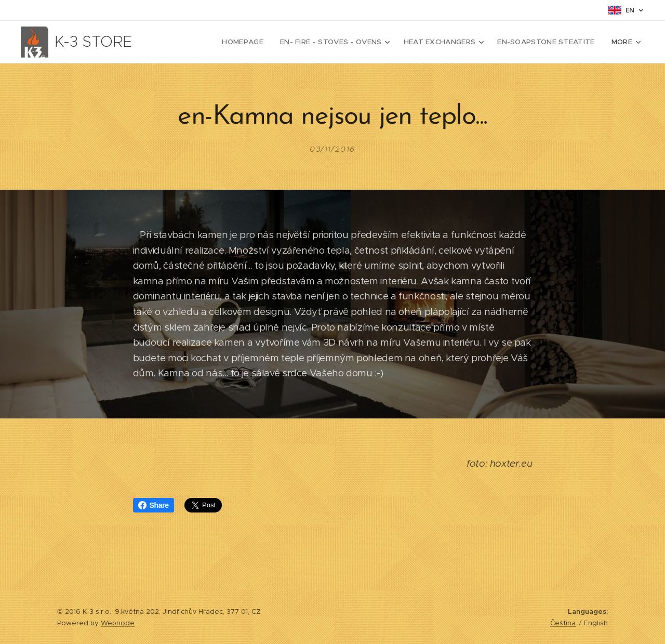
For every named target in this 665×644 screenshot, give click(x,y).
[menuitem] (210, 42)
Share (154, 505)
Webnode (118, 623)
